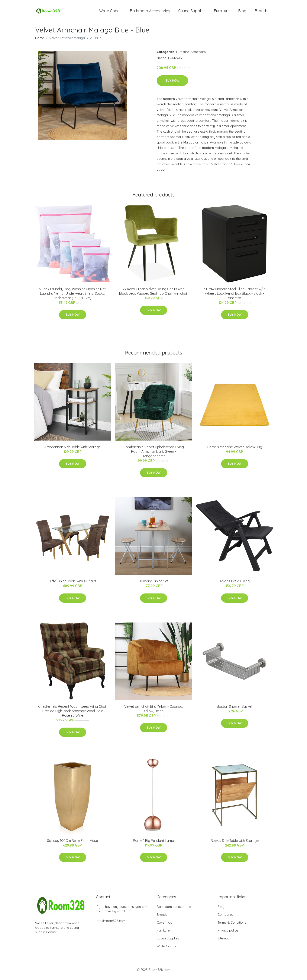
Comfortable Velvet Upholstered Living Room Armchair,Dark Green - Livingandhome (154, 454)
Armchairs (198, 55)
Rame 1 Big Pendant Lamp (153, 844)
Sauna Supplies (192, 12)
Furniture (222, 12)
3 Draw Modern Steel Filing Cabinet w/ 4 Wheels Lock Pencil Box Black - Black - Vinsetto (235, 296)
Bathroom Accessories (150, 12)
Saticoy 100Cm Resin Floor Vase (72, 844)
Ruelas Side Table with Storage (235, 844)
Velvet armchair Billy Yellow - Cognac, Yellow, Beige (153, 712)
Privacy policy (228, 933)
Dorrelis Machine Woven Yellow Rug (235, 450)
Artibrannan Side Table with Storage (72, 450)
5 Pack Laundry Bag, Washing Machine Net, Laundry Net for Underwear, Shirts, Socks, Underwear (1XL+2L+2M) (73, 296)
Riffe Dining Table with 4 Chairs (73, 584)
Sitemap (224, 941)
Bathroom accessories (174, 910)
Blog (242, 12)
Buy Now (172, 83)
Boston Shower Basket (235, 709)
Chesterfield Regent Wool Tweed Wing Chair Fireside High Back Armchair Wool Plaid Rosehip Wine (73, 714)
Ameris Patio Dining (235, 584)
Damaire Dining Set (153, 584)
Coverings (164, 925)
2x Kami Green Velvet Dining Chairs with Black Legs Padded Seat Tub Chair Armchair (154, 294)
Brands (261, 12)
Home (40, 41)
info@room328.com (111, 924)
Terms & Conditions (232, 925)
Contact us (225, 918)
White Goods (110, 12)
